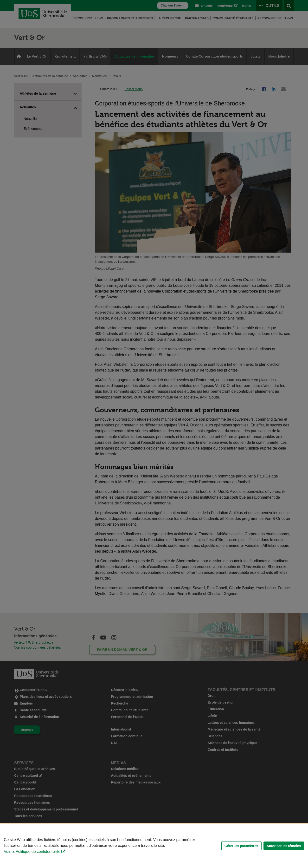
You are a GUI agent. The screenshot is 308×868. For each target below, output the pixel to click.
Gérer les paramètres (241, 846)
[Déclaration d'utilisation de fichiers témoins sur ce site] (154, 846)
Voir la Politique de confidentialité (32, 852)
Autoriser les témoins (284, 846)
